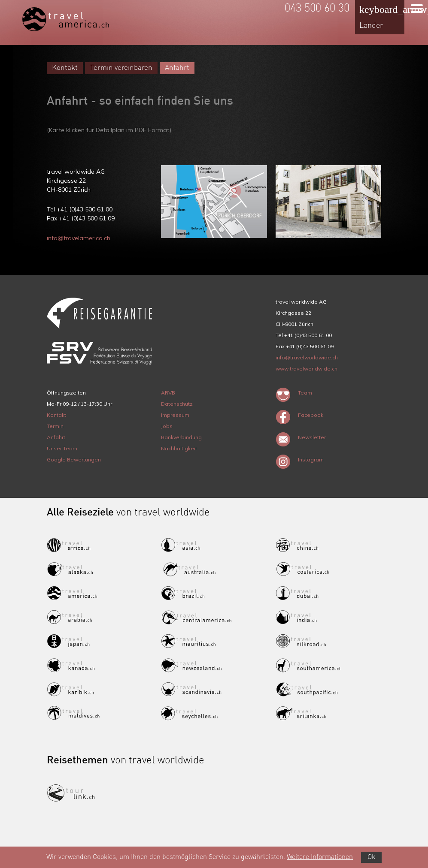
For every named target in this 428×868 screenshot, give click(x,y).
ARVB (168, 393)
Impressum (175, 415)
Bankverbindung (181, 437)
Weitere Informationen (320, 857)
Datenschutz (177, 404)
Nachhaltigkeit (179, 448)
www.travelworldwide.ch (307, 369)
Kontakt (65, 68)
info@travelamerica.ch (79, 238)
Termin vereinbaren (121, 68)
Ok (371, 857)
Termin (55, 426)
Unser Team (62, 448)
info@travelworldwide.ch (307, 357)
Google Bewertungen (74, 460)
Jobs (167, 426)
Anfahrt (177, 68)
